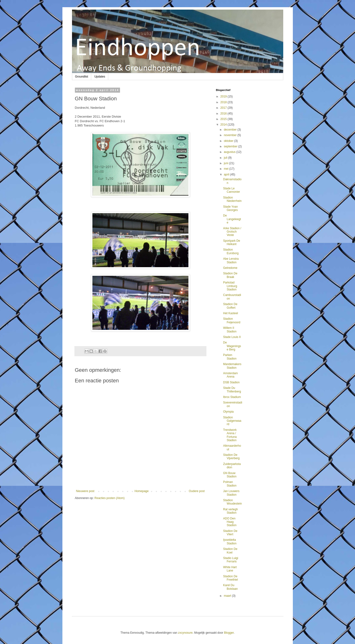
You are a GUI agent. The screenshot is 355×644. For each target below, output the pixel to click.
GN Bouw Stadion (230, 475)
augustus (230, 152)
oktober (229, 141)
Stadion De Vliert (230, 533)
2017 (224, 108)
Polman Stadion (230, 484)
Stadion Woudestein (232, 502)
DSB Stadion (231, 382)
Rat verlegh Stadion (230, 511)
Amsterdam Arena (230, 375)
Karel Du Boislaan (230, 587)
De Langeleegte (232, 219)
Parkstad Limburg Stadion (230, 286)
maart (228, 596)
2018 (224, 102)
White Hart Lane (230, 569)
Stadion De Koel (230, 551)
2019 (224, 96)
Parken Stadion (230, 357)
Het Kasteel (230, 313)
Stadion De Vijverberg (231, 457)
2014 (224, 125)
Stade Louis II (232, 337)
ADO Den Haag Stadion (230, 522)
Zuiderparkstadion (232, 466)
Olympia (228, 412)
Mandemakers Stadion (232, 366)
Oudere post (197, 491)
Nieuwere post (85, 491)
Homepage (141, 491)
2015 (224, 119)
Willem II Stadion (230, 330)
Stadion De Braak (230, 275)
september (231, 146)
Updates (100, 77)
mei (226, 169)
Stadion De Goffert (230, 306)
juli (226, 158)
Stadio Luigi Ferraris (231, 560)
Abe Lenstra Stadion (231, 260)
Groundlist (82, 77)
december (231, 130)
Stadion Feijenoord (232, 320)
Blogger (229, 633)
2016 (224, 114)
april (227, 175)
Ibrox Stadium (232, 397)
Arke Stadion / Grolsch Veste (232, 232)
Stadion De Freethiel (230, 578)
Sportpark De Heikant (232, 242)
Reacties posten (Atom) (110, 498)
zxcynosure (185, 633)
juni (226, 163)
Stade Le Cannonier (231, 190)
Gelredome (230, 268)
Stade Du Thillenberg (232, 390)
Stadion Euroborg (231, 251)
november (231, 135)
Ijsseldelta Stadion (230, 542)
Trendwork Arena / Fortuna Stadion (230, 435)
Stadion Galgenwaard (232, 421)
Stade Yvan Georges (230, 208)
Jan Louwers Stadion (231, 493)
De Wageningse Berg (232, 346)
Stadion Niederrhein (232, 199)
